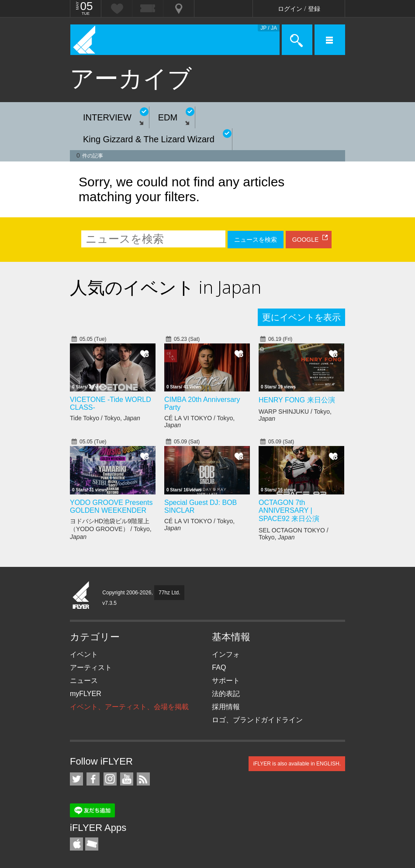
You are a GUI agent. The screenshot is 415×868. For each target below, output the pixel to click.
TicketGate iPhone (92, 844)
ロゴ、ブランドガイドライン (257, 720)
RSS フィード (143, 779)
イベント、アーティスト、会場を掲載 (129, 707)
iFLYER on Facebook (93, 779)
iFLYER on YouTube (127, 779)
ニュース (84, 681)
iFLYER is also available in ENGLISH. (297, 764)
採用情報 (226, 707)
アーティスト (91, 667)
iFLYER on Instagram (110, 779)
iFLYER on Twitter (76, 779)
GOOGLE (306, 240)
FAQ (219, 667)
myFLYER (86, 694)
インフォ (226, 654)
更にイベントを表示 (301, 317)
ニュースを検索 (256, 240)
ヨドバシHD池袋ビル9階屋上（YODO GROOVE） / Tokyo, (111, 529)
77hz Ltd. (169, 593)
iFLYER (81, 596)
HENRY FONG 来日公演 (297, 400)
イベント (84, 654)
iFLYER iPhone (76, 844)
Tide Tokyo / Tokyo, (105, 418)
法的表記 (226, 694)
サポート (226, 681)
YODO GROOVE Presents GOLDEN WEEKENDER (111, 506)
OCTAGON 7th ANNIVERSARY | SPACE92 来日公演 (289, 511)
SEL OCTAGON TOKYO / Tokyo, (294, 534)
